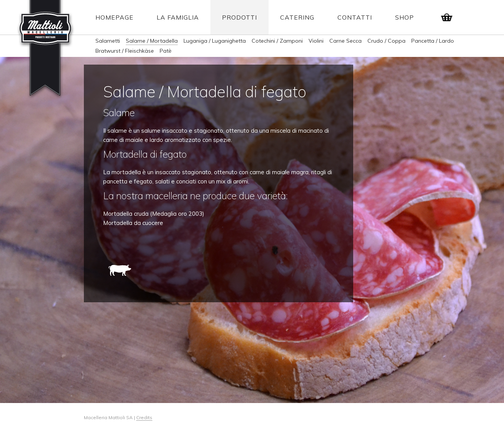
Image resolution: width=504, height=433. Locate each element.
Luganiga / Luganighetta (215, 41)
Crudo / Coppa (386, 41)
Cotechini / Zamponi (277, 41)
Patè (166, 51)
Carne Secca (345, 41)
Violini (316, 41)
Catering (297, 17)
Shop (405, 17)
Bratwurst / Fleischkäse (125, 51)
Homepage (114, 17)
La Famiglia (178, 17)
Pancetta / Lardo (433, 41)
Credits (144, 417)
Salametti (108, 41)
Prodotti (239, 17)
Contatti (355, 17)
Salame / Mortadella (152, 41)
